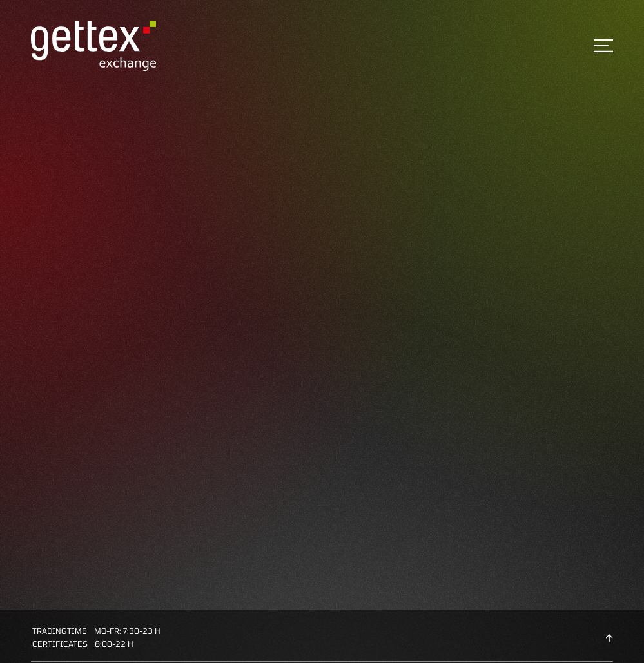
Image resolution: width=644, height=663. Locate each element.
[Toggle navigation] (603, 46)
